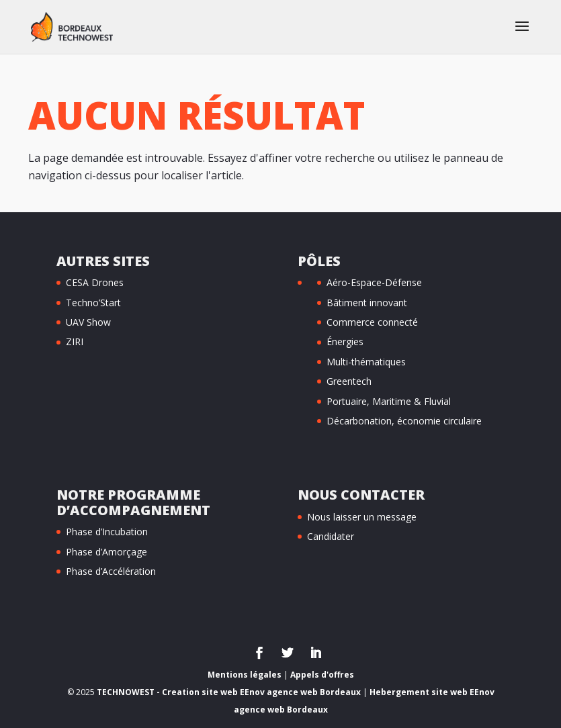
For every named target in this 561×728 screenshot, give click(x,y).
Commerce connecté (372, 322)
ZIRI (75, 342)
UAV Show (88, 322)
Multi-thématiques (366, 362)
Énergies (345, 342)
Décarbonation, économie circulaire (404, 421)
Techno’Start (93, 303)
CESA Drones (95, 282)
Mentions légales (245, 675)
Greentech (349, 381)
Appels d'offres (322, 675)
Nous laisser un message (362, 517)
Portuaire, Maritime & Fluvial (389, 401)
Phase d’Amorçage (106, 552)
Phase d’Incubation (107, 532)
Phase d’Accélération (111, 571)
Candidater (331, 536)
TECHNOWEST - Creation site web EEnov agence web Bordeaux (229, 692)
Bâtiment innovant (367, 303)
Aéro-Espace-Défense (374, 282)
